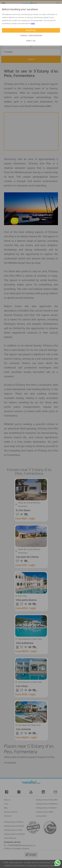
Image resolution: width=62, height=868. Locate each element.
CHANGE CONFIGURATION (31, 35)
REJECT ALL (31, 41)
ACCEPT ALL (31, 30)
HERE (33, 23)
